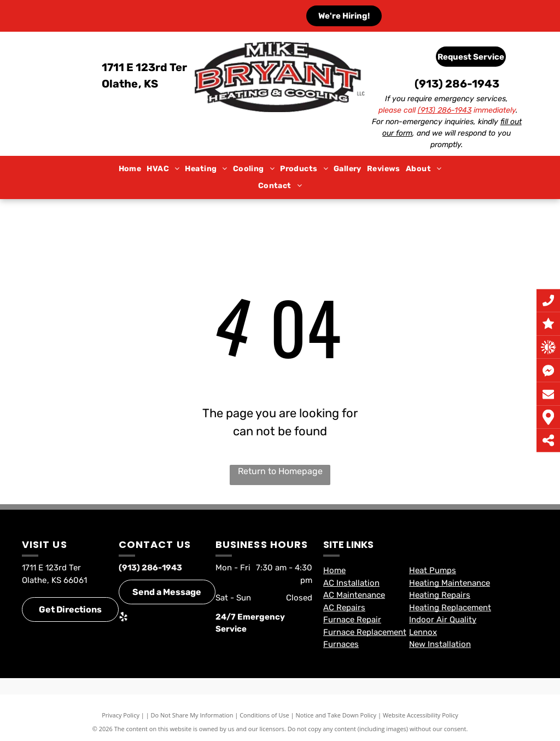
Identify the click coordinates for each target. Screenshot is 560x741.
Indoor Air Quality (443, 620)
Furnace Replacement (365, 632)
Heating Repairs (440, 595)
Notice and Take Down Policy (336, 715)
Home (334, 570)
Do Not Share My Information (192, 715)
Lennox (423, 632)
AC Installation (351, 583)
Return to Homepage (280, 471)
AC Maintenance (354, 595)
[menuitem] (130, 169)
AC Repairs (344, 608)
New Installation (440, 644)
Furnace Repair (352, 620)
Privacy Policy (121, 715)
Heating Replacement (450, 608)
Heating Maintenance (450, 583)
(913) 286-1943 (457, 84)
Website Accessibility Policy (421, 715)
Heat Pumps (433, 570)
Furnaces (341, 644)
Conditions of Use (264, 715)
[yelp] (123, 618)
